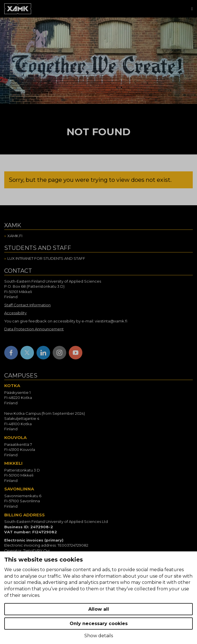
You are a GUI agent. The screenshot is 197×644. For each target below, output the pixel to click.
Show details (99, 636)
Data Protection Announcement (34, 329)
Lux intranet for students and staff (46, 258)
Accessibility (15, 313)
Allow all (99, 609)
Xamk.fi (15, 236)
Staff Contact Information (27, 305)
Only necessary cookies (99, 624)
